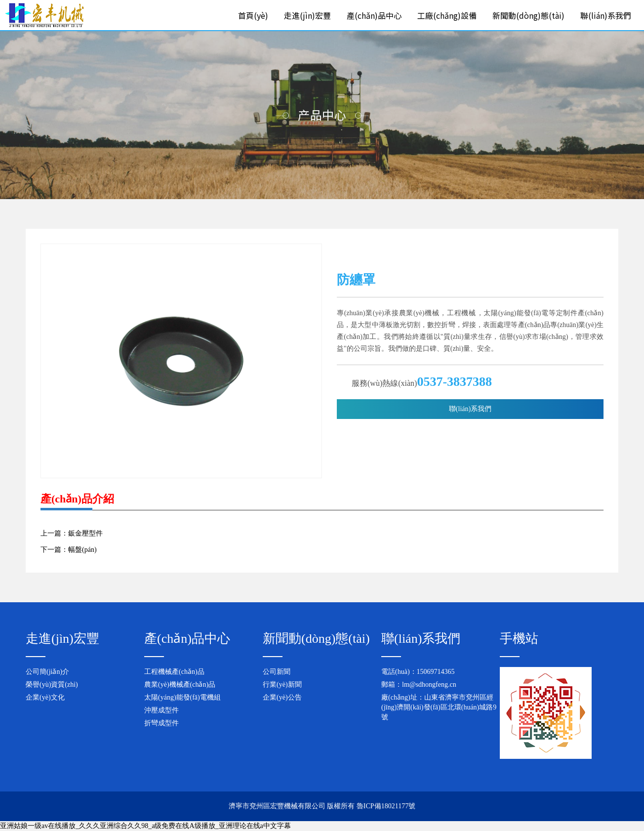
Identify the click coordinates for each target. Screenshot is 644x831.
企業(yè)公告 (282, 697)
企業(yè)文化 (45, 697)
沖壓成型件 (161, 710)
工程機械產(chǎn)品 (174, 672)
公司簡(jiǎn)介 (47, 672)
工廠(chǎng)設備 (447, 15)
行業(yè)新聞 (282, 685)
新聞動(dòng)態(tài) (528, 15)
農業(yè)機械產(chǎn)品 (180, 685)
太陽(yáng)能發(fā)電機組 (182, 697)
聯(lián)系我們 (606, 15)
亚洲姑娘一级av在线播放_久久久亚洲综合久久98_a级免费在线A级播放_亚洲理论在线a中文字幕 (145, 826)
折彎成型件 (161, 723)
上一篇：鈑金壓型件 (72, 533)
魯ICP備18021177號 (386, 806)
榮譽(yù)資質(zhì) (52, 685)
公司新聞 (277, 672)
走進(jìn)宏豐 (307, 15)
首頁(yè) (253, 15)
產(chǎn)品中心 (374, 15)
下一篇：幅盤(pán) (69, 550)
